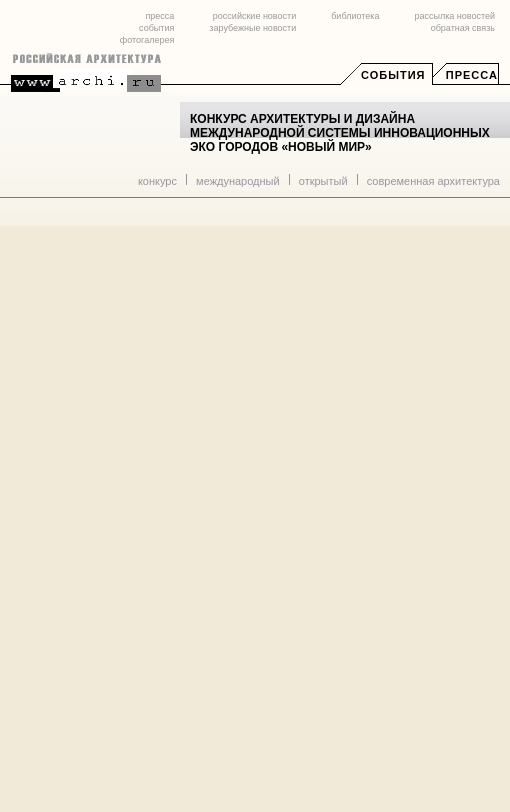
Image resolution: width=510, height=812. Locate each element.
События (393, 75)
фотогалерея (147, 40)
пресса (159, 16)
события (156, 28)
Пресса (472, 75)
